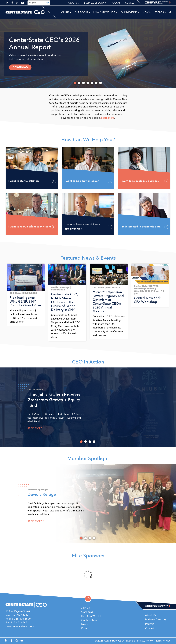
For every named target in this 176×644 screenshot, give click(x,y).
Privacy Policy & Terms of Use (154, 641)
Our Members (130, 12)
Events (160, 12)
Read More (36, 428)
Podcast (117, 3)
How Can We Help (105, 12)
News (147, 12)
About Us (74, 3)
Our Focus (82, 12)
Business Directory (96, 3)
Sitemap (130, 641)
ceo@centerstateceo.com (20, 626)
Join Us (66, 12)
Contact (130, 3)
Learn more (108, 118)
